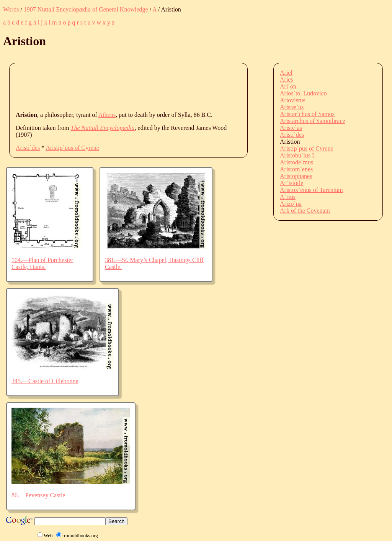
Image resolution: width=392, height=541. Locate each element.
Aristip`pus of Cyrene (72, 148)
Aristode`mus (296, 162)
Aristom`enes (296, 169)
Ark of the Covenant (305, 211)
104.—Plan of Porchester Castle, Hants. (42, 263)
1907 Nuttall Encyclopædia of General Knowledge (86, 9)
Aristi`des (28, 148)
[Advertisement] (155, 87)
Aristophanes (296, 176)
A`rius (288, 197)
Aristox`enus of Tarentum (311, 190)
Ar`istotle (292, 183)
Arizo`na (291, 204)
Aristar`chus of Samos (307, 114)
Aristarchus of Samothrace (313, 121)
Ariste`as (291, 128)
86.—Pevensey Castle (38, 495)
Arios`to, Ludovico (303, 93)
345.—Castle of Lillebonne (45, 381)
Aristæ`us (292, 107)
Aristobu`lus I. (298, 155)
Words (11, 9)
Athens (107, 115)
